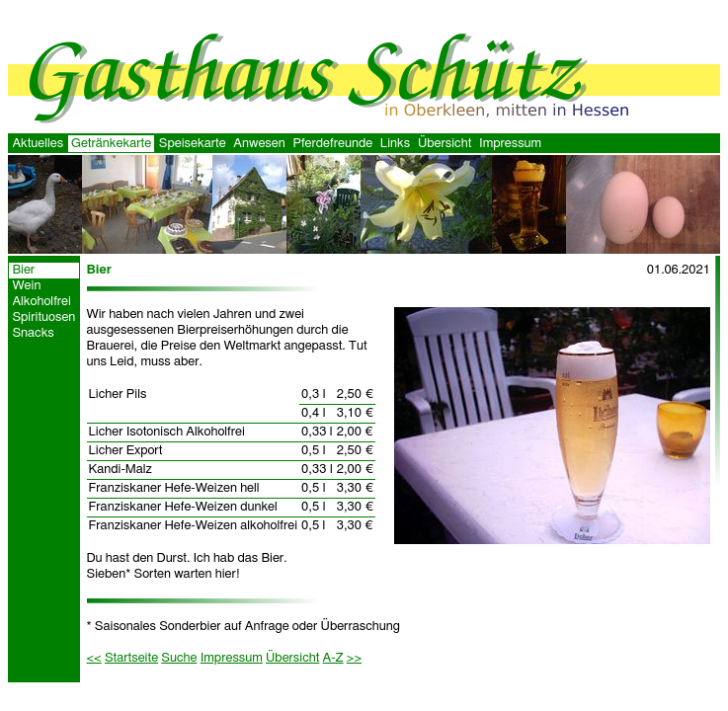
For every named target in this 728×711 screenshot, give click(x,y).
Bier (23, 270)
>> (354, 658)
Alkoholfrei (41, 302)
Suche (179, 658)
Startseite (131, 658)
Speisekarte (193, 144)
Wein (26, 286)
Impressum (510, 144)
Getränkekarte (111, 144)
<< (94, 658)
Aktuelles (38, 144)
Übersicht (445, 144)
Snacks (33, 333)
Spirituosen (43, 317)
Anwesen (259, 144)
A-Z (333, 658)
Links (395, 144)
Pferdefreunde (332, 144)
